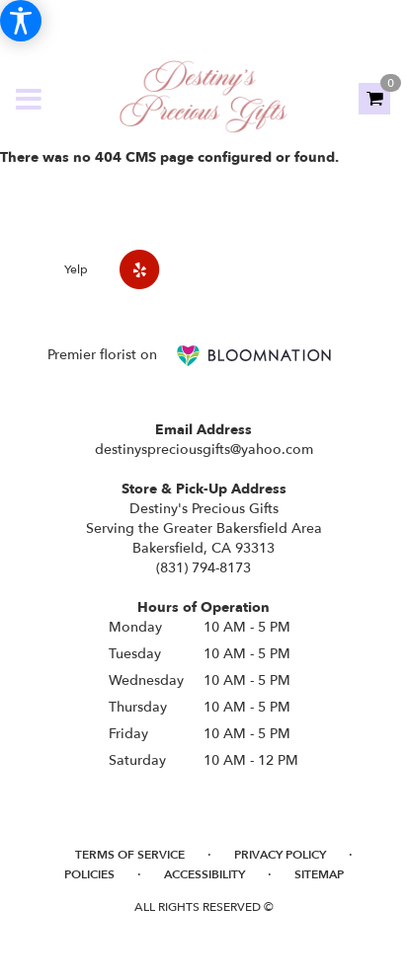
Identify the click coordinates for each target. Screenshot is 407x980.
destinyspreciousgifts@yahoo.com (204, 450)
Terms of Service (130, 855)
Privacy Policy (280, 855)
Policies (89, 874)
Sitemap (319, 874)
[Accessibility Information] (21, 21)
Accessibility (204, 874)
